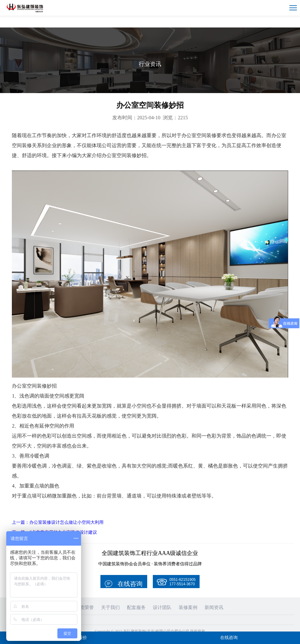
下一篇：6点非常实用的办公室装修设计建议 (60, 520)
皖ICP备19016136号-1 (150, 625)
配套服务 (136, 595)
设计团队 (161, 595)
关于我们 (111, 595)
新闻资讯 (210, 595)
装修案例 (185, 595)
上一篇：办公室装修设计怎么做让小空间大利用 (64, 510)
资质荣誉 (87, 595)
